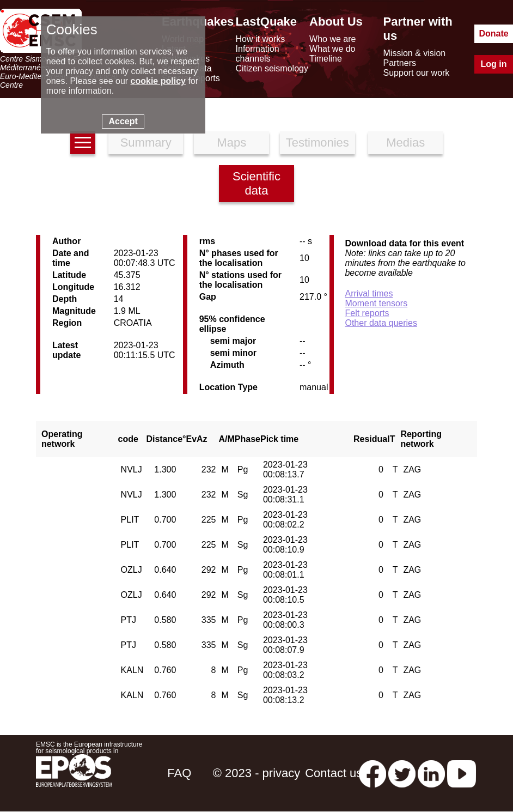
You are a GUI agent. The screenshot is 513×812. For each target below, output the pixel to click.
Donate (493, 34)
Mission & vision (415, 53)
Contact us (334, 773)
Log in (494, 64)
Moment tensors (376, 303)
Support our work (417, 73)
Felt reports (367, 313)
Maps (231, 143)
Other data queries (381, 323)
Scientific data (256, 183)
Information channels (258, 54)
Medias (405, 143)
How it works (261, 39)
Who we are (332, 39)
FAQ (179, 773)
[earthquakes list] (83, 143)
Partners (400, 63)
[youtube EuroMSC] (462, 773)
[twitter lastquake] (402, 773)
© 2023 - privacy (257, 773)
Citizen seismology (272, 68)
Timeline (326, 59)
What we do (332, 49)
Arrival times (369, 293)
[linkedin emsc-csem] (431, 773)
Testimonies (317, 143)
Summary (146, 143)
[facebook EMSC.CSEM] (372, 773)
